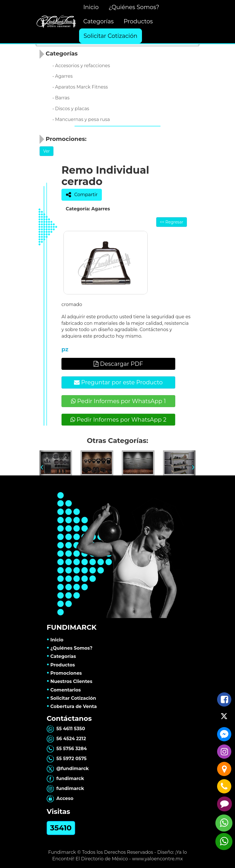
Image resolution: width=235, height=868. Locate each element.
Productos (138, 21)
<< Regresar (172, 222)
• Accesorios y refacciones (81, 66)
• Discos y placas (71, 109)
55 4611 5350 (66, 729)
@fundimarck (68, 769)
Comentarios (64, 690)
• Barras (61, 98)
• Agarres (63, 76)
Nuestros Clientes (70, 681)
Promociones (64, 673)
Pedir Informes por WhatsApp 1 (118, 401)
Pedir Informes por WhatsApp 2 (118, 420)
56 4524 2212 (66, 739)
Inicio (91, 7)
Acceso (60, 798)
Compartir (82, 195)
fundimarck (65, 778)
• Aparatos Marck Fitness (80, 87)
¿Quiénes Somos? (134, 7)
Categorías (99, 21)
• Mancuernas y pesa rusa (81, 119)
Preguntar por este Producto (118, 382)
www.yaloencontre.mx (157, 859)
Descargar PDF (118, 364)
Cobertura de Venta (72, 706)
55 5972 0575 (67, 759)
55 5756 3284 (67, 749)
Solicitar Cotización (111, 36)
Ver (47, 151)
